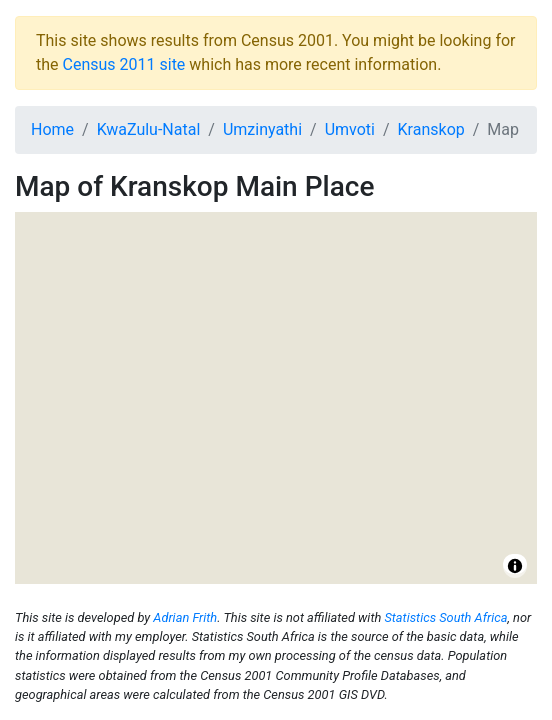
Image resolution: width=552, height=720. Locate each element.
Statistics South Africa (445, 617)
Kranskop (431, 129)
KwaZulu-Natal (149, 129)
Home (52, 129)
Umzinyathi (262, 129)
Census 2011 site (124, 64)
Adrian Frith (185, 617)
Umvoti (350, 129)
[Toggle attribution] (515, 566)
